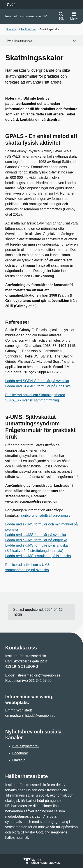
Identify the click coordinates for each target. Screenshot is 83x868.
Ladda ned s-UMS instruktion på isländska (38, 556)
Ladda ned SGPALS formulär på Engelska (38, 386)
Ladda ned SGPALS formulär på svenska (37, 381)
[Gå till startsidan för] (26, 16)
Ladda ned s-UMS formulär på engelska (36, 540)
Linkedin (19, 760)
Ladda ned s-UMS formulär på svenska (36, 535)
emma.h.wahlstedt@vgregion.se (30, 716)
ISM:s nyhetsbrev (26, 746)
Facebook (20, 753)
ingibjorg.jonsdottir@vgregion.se (45, 515)
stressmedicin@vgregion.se (39, 675)
